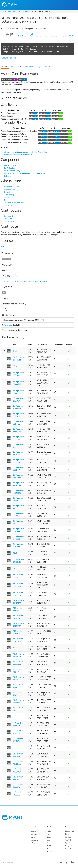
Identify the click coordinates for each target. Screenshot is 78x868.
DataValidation (9, 168)
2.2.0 (15, 553)
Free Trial (68, 840)
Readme (5, 67)
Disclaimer (10, 862)
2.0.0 (15, 648)
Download (8, 325)
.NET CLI (31, 35)
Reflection (8, 176)
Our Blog (68, 837)
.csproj (39, 36)
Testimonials (34, 840)
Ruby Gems (51, 852)
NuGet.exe (22, 36)
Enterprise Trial (70, 846)
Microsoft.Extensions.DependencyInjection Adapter (24, 173)
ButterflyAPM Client (12, 187)
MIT (2, 246)
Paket (46, 36)
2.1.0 (14, 568)
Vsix (48, 840)
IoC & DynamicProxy (12, 171)
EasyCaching (9, 195)
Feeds (9, 11)
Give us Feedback (70, 849)
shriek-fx (7, 197)
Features (33, 831)
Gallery (33, 843)
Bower (49, 837)
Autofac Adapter (10, 165)
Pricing (33, 837)
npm (48, 834)
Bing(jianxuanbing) (11, 189)
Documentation (70, 831)
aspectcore (16, 11)
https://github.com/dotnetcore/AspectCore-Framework (24, 281)
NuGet (49, 831)
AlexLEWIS (8, 219)
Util (5, 200)
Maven (49, 843)
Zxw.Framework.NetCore (14, 203)
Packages (25, 11)
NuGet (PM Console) (9, 35)
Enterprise (34, 834)
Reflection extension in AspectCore (18, 155)
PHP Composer (52, 846)
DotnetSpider (9, 192)
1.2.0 (14, 747)
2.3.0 (15, 366)
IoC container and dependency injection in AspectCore (25, 152)
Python (49, 849)
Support (68, 834)
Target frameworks (44, 67)
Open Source (69, 843)
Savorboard (8, 216)
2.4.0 (15, 351)
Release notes (16, 67)
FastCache (8, 205)
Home (4, 11)
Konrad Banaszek (11, 221)
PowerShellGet (67, 36)
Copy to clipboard (9, 58)
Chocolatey (55, 36)
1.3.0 (14, 717)
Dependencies (29, 67)
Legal (4, 862)
